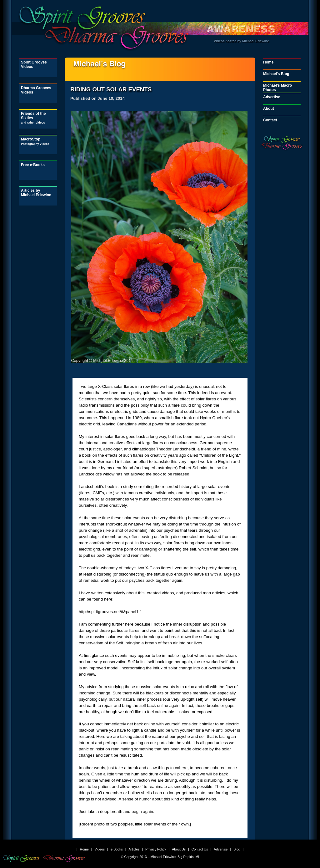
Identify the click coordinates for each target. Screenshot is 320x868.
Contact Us (200, 849)
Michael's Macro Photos (277, 88)
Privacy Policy (156, 849)
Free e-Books (33, 165)
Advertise (272, 97)
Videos (100, 849)
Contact (270, 120)
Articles (134, 849)
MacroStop (35, 141)
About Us (179, 849)
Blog (237, 849)
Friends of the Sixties (33, 118)
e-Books (117, 849)
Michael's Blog (276, 74)
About (269, 109)
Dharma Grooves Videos (36, 90)
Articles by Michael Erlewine (36, 193)
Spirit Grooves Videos (34, 64)
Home (268, 62)
